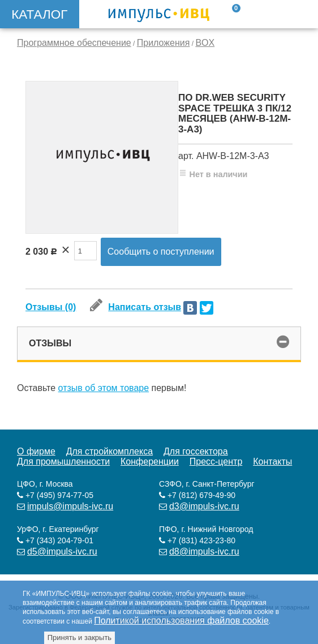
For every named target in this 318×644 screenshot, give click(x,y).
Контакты (272, 461)
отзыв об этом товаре (104, 388)
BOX (205, 43)
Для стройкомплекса (109, 451)
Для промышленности (63, 461)
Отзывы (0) (51, 307)
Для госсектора (196, 451)
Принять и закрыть (79, 637)
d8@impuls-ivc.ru (204, 551)
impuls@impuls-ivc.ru (70, 506)
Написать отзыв (136, 307)
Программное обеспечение (74, 43)
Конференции (150, 461)
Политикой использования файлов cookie (181, 621)
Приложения (164, 43)
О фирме (36, 451)
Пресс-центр (216, 461)
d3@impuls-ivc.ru (204, 506)
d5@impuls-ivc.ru (62, 551)
